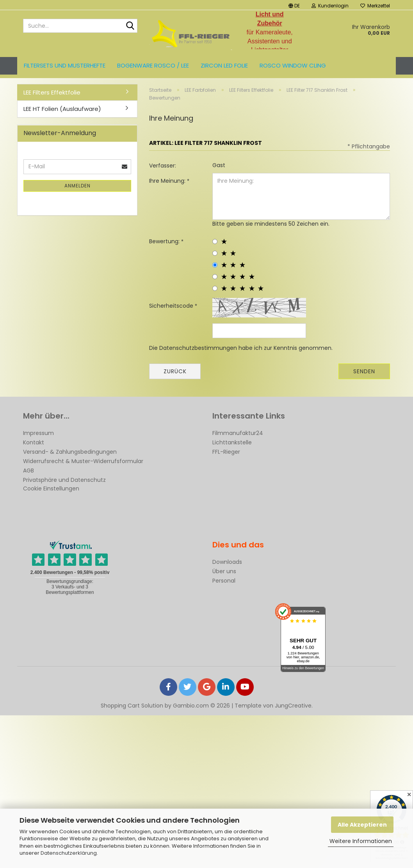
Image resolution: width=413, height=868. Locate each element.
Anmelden (77, 186)
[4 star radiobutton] (215, 277)
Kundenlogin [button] (330, 6)
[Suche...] (130, 26)
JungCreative (293, 706)
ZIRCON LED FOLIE (224, 65)
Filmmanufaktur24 (238, 433)
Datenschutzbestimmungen (198, 348)
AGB (28, 471)
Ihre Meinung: (168, 181)
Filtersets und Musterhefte (65, 65)
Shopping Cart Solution (132, 706)
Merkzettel (375, 6)
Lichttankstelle (232, 442)
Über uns (224, 571)
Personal (224, 581)
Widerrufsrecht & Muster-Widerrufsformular (83, 461)
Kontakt (34, 442)
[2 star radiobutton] (215, 253)
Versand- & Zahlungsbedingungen (70, 452)
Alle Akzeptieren (362, 825)
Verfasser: (163, 166)
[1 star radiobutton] (215, 242)
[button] (294, 5)
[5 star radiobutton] (215, 288)
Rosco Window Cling (293, 65)
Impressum (38, 433)
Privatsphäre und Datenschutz (64, 480)
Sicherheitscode (172, 306)
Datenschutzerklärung (69, 853)
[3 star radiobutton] (215, 265)
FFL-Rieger (226, 452)
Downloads (227, 562)
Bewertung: (165, 241)
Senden (364, 371)
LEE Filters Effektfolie (52, 92)
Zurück (175, 371)
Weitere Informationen (361, 841)
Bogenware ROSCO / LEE (153, 65)
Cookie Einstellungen (51, 488)
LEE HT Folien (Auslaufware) (62, 109)
